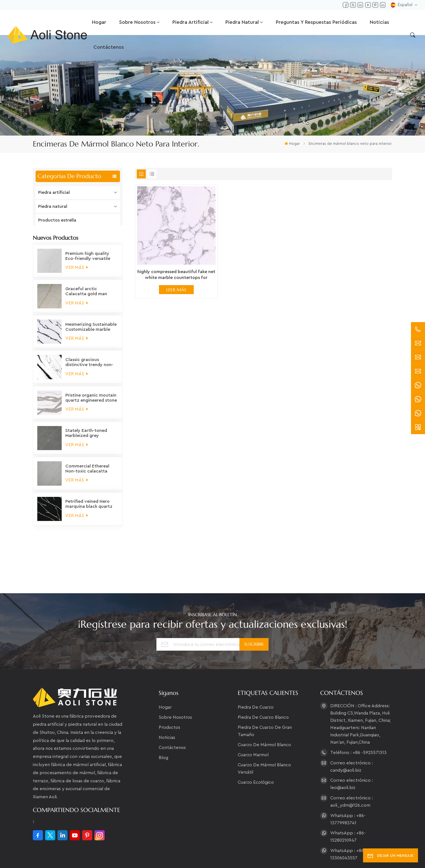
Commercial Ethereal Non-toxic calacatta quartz (87, 474)
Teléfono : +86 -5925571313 (358, 712)
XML (210, 855)
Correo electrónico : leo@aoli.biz (352, 744)
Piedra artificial (190, 22)
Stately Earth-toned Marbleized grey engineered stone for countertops (87, 438)
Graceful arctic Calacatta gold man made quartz (86, 297)
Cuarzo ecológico (256, 742)
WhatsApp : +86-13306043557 (348, 814)
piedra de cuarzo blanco (263, 677)
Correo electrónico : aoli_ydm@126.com (352, 761)
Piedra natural (242, 22)
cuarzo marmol (253, 715)
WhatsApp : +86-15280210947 (348, 796)
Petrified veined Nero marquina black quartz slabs (89, 509)
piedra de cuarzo (256, 667)
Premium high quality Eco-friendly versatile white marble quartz (88, 261)
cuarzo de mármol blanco (264, 704)
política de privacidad (243, 855)
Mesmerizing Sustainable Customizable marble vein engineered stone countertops (91, 332)
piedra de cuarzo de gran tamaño (265, 691)
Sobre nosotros (137, 22)
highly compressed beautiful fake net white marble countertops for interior (176, 275)
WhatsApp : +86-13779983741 (348, 779)
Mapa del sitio (184, 855)
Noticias (379, 22)
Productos (169, 687)
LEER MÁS (176, 290)
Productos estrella (57, 220)
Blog (163, 717)
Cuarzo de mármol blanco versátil (264, 728)
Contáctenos (109, 47)
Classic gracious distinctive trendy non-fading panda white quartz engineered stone (91, 367)
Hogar (99, 22)
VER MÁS (77, 272)
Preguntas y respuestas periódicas (316, 22)
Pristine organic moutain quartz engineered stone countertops (91, 403)
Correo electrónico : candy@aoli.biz (352, 726)
